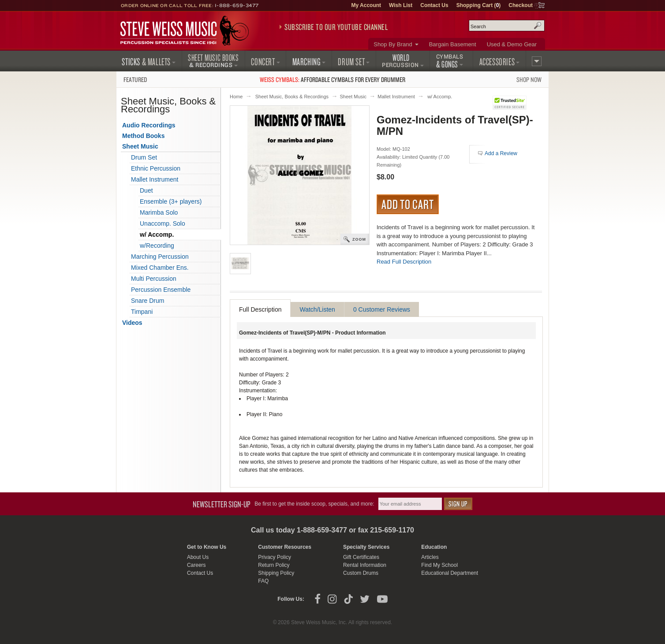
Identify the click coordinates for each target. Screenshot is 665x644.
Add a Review (501, 153)
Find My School (439, 565)
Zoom (359, 239)
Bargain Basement (453, 44)
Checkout (521, 5)
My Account (366, 5)
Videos (132, 323)
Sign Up (458, 504)
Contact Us (434, 5)
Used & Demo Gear (512, 44)
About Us (198, 557)
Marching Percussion (160, 257)
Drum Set (144, 157)
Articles (430, 557)
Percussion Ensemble (161, 290)
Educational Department (450, 573)
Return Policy (274, 565)
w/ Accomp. (440, 97)
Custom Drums (361, 573)
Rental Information (365, 565)
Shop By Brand (393, 44)
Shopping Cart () (479, 5)
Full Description (260, 309)
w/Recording (157, 246)
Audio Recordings (149, 125)
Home (236, 97)
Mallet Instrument (396, 97)
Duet (146, 190)
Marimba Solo (159, 212)
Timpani (142, 312)
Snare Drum (148, 301)
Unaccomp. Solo (163, 223)
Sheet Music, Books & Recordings (292, 97)
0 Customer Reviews (382, 309)
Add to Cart (408, 204)
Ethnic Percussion (156, 168)
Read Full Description (404, 262)
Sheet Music (353, 97)
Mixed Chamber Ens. (160, 268)
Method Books (143, 136)
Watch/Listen (317, 309)
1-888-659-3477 (237, 5)
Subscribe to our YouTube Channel (336, 27)
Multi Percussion (154, 279)
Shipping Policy (276, 573)
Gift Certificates (361, 557)
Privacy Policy (275, 557)
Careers (196, 565)
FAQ (263, 581)
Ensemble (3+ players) (171, 201)
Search (538, 26)
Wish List (401, 5)
